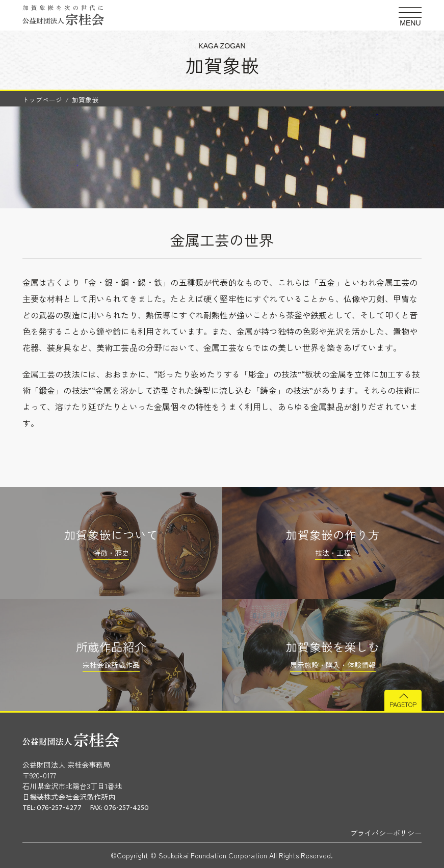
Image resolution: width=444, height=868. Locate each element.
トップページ (42, 100)
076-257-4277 (59, 808)
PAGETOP (403, 704)
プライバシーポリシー (386, 833)
